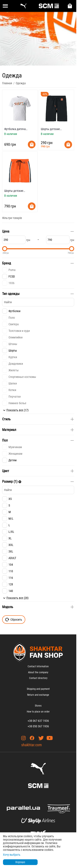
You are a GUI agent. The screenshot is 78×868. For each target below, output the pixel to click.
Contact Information (38, 666)
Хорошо (20, 862)
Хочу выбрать (12, 855)
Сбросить (14, 620)
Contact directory (38, 678)
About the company (38, 672)
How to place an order (38, 712)
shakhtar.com (32, 745)
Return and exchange (38, 695)
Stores (38, 706)
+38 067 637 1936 (38, 721)
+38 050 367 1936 (38, 726)
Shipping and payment (38, 689)
